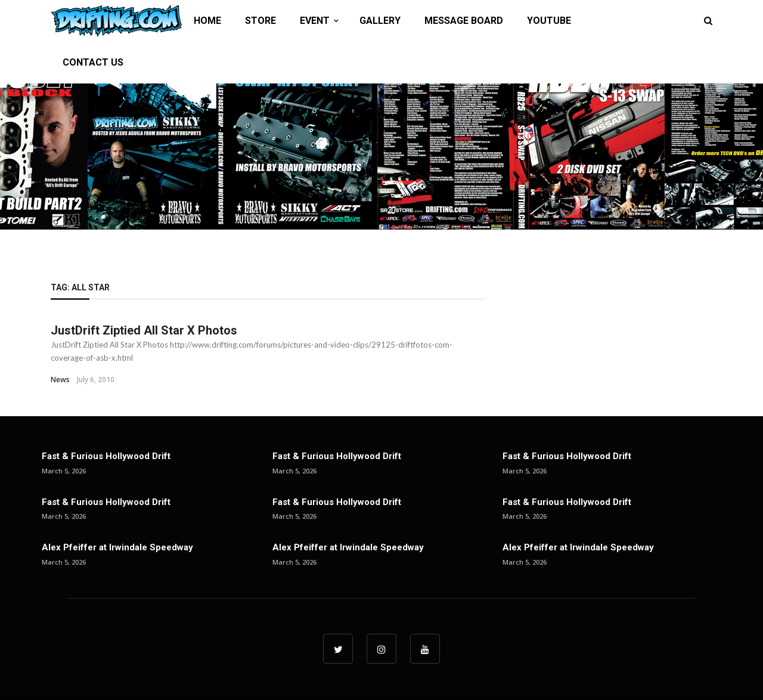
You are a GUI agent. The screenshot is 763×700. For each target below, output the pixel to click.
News (60, 380)
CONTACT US (93, 62)
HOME (207, 21)
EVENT (315, 21)
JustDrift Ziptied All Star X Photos (144, 330)
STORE (260, 21)
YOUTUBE (549, 21)
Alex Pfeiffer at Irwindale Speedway (117, 547)
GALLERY (380, 21)
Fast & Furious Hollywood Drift (106, 456)
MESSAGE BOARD (464, 21)
